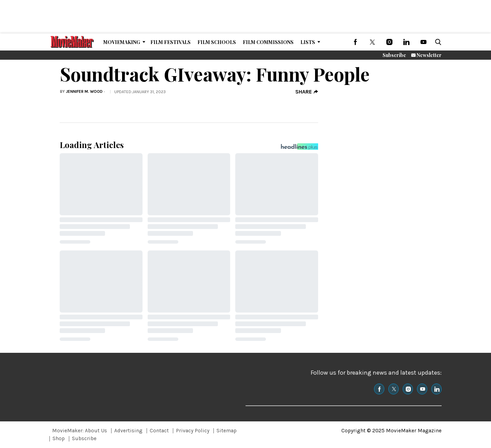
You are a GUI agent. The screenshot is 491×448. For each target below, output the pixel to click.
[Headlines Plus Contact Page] (300, 148)
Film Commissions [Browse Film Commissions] (268, 42)
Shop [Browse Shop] (59, 438)
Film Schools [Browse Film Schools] (217, 42)
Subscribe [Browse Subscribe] (84, 438)
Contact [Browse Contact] (159, 431)
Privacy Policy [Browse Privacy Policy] (193, 431)
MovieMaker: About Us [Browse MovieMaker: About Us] (80, 431)
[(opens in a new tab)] (355, 42)
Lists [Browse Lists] (308, 42)
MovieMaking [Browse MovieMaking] (122, 42)
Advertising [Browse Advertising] (128, 431)
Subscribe (394, 55)
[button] (437, 42)
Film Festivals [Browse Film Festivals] (170, 42)
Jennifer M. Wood (84, 91)
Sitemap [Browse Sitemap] (227, 431)
